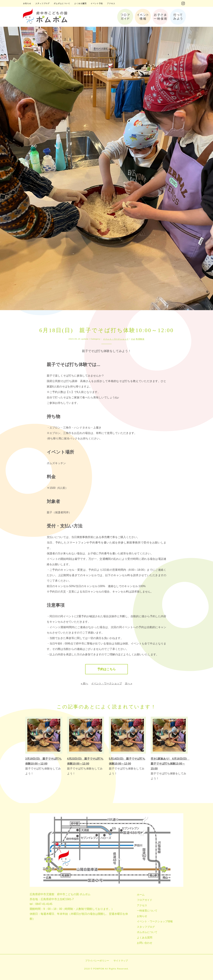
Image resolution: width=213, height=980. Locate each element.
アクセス (142, 905)
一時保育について (147, 911)
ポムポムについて (147, 932)
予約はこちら (106, 669)
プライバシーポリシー (97, 961)
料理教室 (140, 339)
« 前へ (85, 683)
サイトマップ (121, 961)
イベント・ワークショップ (116, 339)
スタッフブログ (146, 927)
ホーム (141, 895)
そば (133, 339)
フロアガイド (145, 900)
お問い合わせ (145, 943)
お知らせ (142, 916)
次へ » (129, 683)
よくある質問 (145, 938)
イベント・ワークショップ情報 (155, 921)
